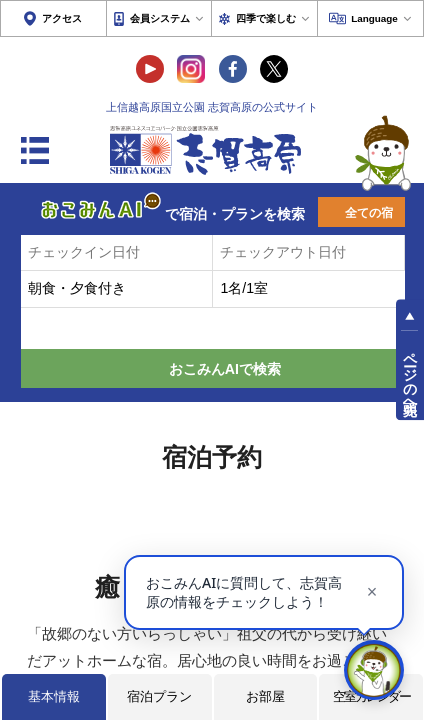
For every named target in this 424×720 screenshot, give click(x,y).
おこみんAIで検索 (225, 369)
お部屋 (265, 696)
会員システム (160, 18)
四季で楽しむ (266, 18)
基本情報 (54, 696)
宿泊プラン (159, 696)
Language (374, 18)
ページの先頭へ (410, 375)
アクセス (62, 18)
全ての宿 (369, 213)
